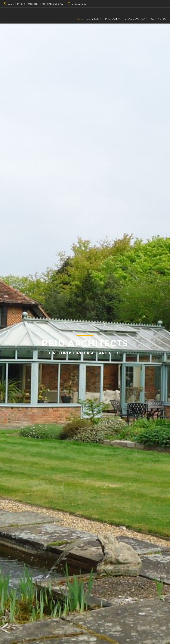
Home (79, 19)
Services (93, 19)
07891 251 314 (80, 4)
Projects (111, 19)
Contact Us (159, 19)
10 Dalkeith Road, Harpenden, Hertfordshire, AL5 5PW (35, 4)
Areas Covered (134, 19)
